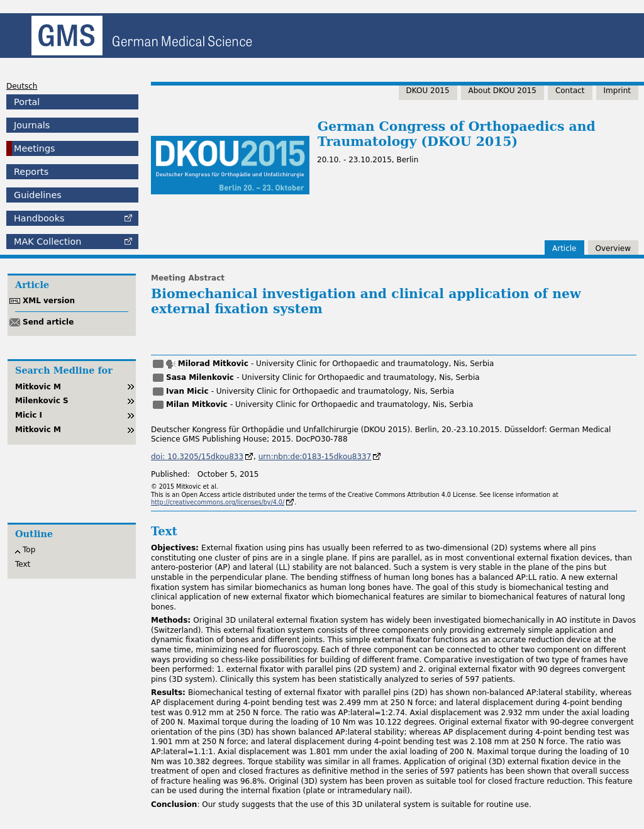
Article (564, 248)
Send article (48, 322)
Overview (613, 248)
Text (23, 564)
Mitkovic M (38, 387)
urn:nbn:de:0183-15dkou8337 (315, 457)
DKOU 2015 (428, 91)
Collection (47, 242)
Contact (570, 91)
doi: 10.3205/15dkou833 (197, 457)
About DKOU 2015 (502, 91)
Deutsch (22, 86)
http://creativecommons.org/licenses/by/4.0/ (218, 502)
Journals (32, 125)
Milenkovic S (42, 401)
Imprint (617, 91)
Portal (27, 102)
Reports (31, 172)
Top (29, 550)
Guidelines (38, 195)
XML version (49, 301)
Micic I (29, 415)
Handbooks (39, 218)
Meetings (35, 148)
